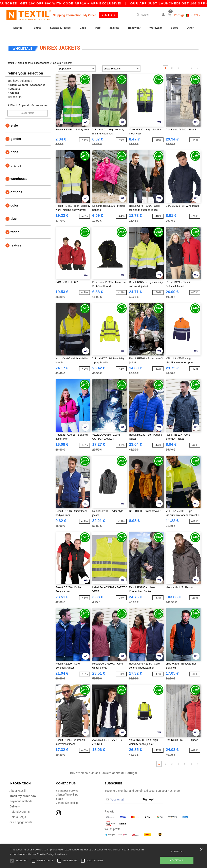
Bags (83, 28)
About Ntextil (17, 786)
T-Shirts (36, 28)
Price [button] (14, 147)
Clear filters (28, 108)
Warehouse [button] (19, 174)
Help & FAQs (18, 812)
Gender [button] (16, 134)
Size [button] (14, 214)
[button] (164, 15)
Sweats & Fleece (60, 28)
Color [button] (14, 201)
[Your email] (122, 795)
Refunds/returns (20, 807)
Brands (18, 28)
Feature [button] (16, 241)
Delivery (15, 801)
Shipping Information (67, 15)
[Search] (147, 15)
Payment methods (21, 796)
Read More (61, 854)
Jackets (114, 28)
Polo (98, 28)
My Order (90, 15)
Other (190, 28)
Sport (174, 28)
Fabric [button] (15, 227)
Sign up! (148, 794)
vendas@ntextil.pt (67, 798)
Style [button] (14, 121)
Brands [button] (16, 161)
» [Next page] (198, 63)
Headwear (134, 28)
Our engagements (21, 817)
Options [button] (16, 187)
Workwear (156, 28)
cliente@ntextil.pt (67, 790)
